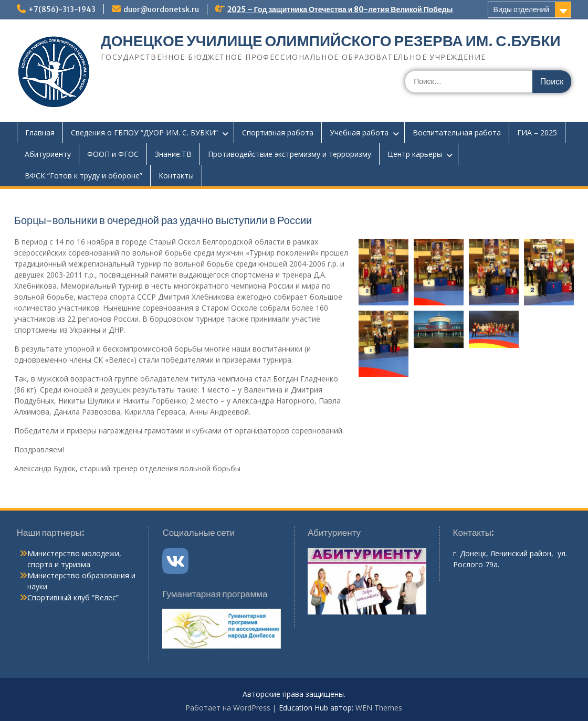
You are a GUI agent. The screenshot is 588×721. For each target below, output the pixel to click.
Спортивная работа (278, 132)
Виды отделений (522, 9)
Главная (40, 132)
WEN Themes (379, 708)
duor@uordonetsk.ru (161, 9)
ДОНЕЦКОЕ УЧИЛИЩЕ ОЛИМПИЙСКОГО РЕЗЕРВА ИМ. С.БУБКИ (331, 41)
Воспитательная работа (457, 132)
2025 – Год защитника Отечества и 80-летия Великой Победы (340, 9)
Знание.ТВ (173, 154)
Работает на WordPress (228, 708)
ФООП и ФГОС (113, 154)
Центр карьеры (415, 154)
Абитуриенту (48, 154)
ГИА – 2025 (537, 132)
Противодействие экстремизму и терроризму (290, 154)
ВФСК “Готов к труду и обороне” (83, 176)
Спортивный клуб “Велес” (73, 597)
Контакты (176, 176)
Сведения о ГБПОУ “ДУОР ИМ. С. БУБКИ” (144, 132)
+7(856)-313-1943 (62, 9)
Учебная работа (359, 132)
